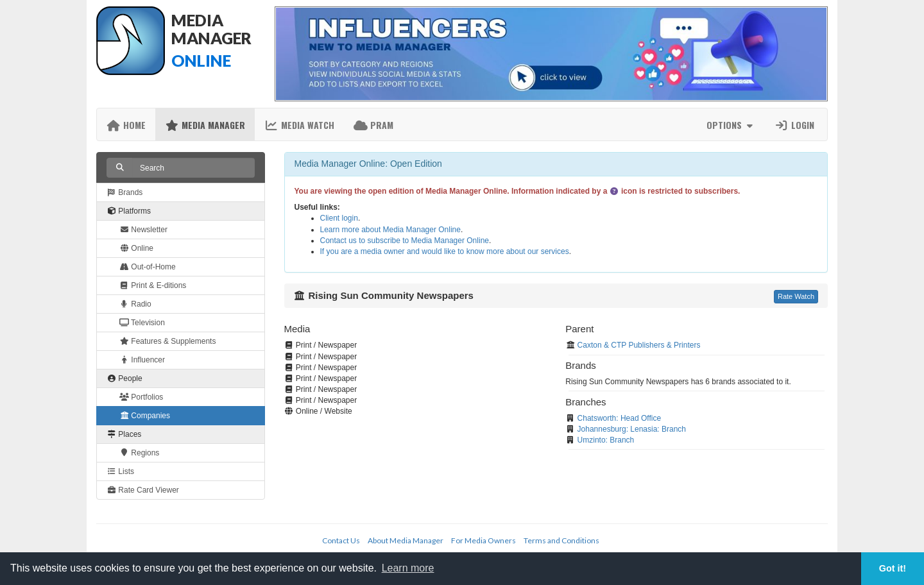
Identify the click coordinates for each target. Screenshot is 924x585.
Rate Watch (796, 296)
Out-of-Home (148, 267)
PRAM (373, 125)
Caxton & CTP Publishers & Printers (639, 345)
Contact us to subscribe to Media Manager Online (405, 241)
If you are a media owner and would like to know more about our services (445, 251)
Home (126, 125)
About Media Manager (406, 540)
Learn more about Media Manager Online (390, 230)
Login (794, 125)
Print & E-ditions (153, 285)
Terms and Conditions (561, 540)
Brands (124, 192)
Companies (145, 416)
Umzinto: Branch (606, 440)
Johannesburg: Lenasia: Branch (632, 429)
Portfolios (141, 397)
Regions (139, 453)
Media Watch (299, 125)
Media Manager (205, 125)
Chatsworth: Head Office (620, 418)
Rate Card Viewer (143, 490)
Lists (120, 471)
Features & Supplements (167, 341)
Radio (135, 304)
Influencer (142, 360)
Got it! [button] (893, 568)
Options (731, 125)
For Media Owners (483, 540)
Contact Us (341, 540)
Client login (339, 218)
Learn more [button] (408, 568)
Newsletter (143, 230)
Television (142, 323)
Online (136, 248)
